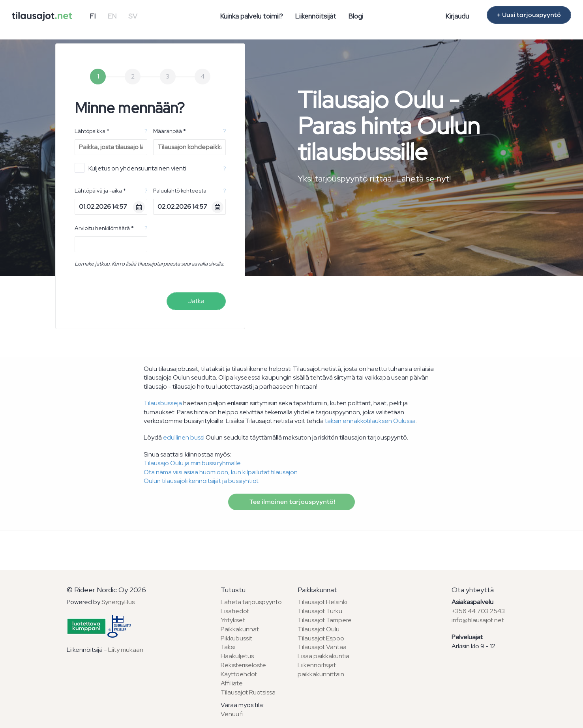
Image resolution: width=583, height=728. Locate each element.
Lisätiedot (235, 611)
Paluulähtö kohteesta (180, 191)
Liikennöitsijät (316, 16)
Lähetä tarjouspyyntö (251, 602)
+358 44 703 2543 (478, 611)
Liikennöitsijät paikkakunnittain (321, 670)
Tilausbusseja (163, 403)
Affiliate (232, 683)
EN (112, 16)
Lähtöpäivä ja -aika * (100, 191)
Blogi (356, 16)
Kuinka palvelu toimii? (251, 16)
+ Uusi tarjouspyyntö (529, 15)
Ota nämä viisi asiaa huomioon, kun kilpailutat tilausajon (221, 472)
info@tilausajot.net (478, 620)
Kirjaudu (457, 16)
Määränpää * (170, 131)
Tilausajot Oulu (319, 629)
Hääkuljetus (237, 656)
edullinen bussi (184, 437)
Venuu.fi (232, 714)
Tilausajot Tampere (325, 620)
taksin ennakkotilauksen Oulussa (370, 421)
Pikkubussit (236, 638)
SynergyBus (118, 602)
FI (93, 16)
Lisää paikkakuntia (323, 656)
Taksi (228, 647)
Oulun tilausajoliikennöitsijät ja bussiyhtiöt (201, 481)
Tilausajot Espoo (321, 638)
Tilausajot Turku (320, 611)
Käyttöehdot (239, 674)
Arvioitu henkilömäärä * (104, 228)
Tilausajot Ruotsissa (248, 692)
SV (133, 16)
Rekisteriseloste (243, 665)
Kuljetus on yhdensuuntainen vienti (130, 168)
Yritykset (233, 620)
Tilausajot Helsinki (322, 602)
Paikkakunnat (240, 629)
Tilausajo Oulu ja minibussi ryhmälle (192, 463)
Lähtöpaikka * (92, 131)
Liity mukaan (126, 650)
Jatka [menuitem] (196, 301)
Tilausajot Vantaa (322, 647)
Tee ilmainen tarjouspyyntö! (291, 502)
